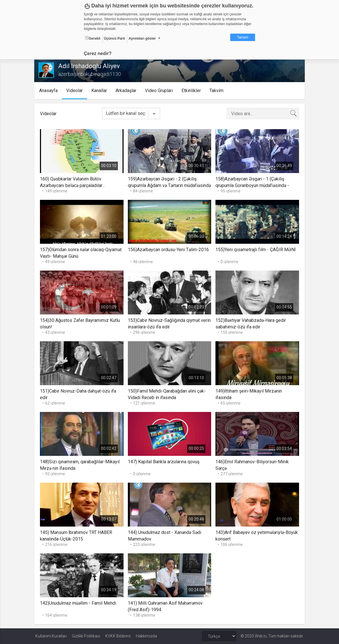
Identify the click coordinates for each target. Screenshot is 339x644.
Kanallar (101, 91)
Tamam (243, 37)
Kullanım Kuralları (51, 636)
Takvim (218, 91)
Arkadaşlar (127, 91)
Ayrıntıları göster (142, 38)
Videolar (76, 91)
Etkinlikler (193, 91)
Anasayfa (50, 91)
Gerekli (93, 38)
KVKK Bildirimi (118, 636)
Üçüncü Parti (114, 38)
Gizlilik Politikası (86, 636)
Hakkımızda (146, 636)
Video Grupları (160, 91)
